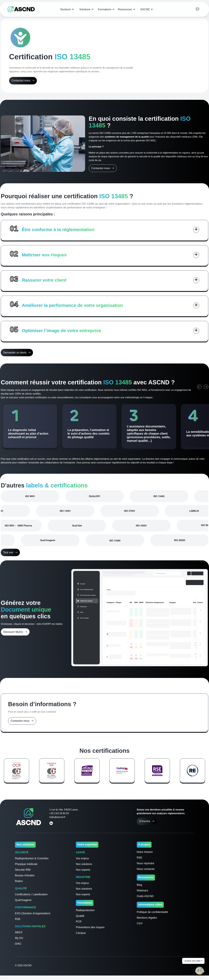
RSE (18, 919)
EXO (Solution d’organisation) (33, 913)
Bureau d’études (25, 875)
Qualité (80, 916)
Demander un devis (17, 353)
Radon (19, 881)
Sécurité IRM (23, 870)
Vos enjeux (82, 858)
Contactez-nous (23, 81)
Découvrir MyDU (15, 632)
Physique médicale (26, 864)
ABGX (19, 932)
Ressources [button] (125, 9)
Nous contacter (146, 869)
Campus (81, 933)
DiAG (18, 944)
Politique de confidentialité (152, 912)
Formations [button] (105, 9)
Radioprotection (85, 910)
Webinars (142, 891)
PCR (79, 922)
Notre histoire (145, 852)
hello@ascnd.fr (57, 817)
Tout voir (10, 553)
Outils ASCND (145, 896)
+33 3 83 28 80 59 (59, 813)
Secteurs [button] (66, 9)
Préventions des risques (90, 927)
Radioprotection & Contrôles (32, 858)
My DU (19, 938)
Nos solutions (84, 864)
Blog (139, 885)
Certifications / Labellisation (31, 894)
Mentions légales (147, 918)
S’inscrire (147, 821)
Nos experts (83, 870)
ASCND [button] (145, 9)
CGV (140, 923)
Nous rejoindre (145, 863)
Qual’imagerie (23, 900)
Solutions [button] (85, 9)
